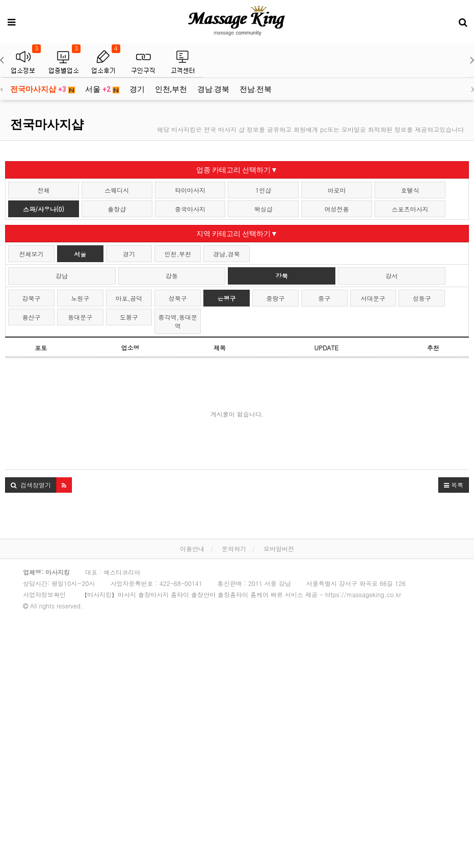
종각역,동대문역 (178, 321)
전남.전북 (256, 89)
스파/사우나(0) (44, 209)
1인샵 (263, 190)
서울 (102, 89)
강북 (282, 276)
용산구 (31, 317)
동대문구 (80, 317)
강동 (172, 276)
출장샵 (117, 209)
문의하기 (234, 548)
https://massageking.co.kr (363, 594)
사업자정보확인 (44, 594)
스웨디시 (117, 190)
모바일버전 (279, 548)
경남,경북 (227, 254)
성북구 (178, 298)
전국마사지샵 (43, 89)
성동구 (422, 298)
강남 (62, 276)
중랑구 (275, 298)
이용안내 (192, 548)
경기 (137, 89)
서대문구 (373, 298)
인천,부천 (171, 89)
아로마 (337, 190)
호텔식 (410, 190)
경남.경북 (213, 89)
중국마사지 (190, 209)
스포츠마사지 (410, 209)
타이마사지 (190, 190)
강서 (391, 276)
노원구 (80, 298)
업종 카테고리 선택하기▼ (237, 170)
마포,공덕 (129, 298)
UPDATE (327, 348)
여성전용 (337, 209)
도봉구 (129, 317)
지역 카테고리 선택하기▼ (237, 234)
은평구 (227, 298)
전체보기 (31, 254)
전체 (43, 190)
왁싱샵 (264, 209)
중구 (324, 298)
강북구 (31, 298)
